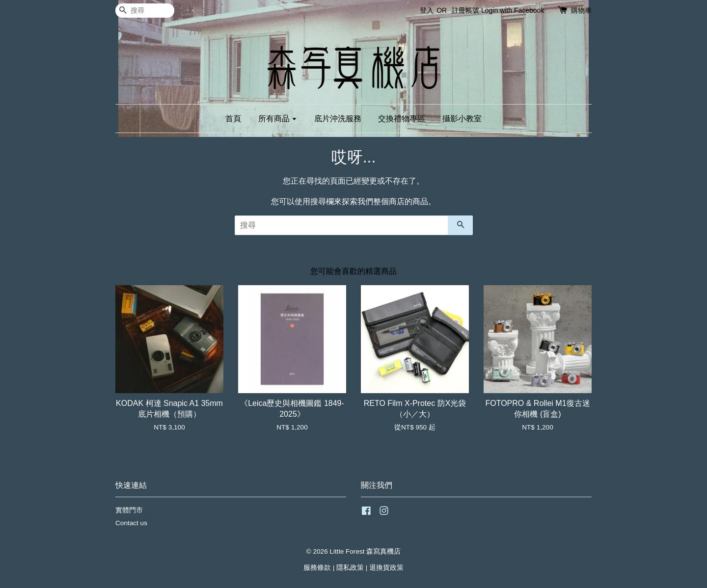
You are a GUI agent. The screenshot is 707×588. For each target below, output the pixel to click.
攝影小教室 (462, 119)
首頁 (233, 119)
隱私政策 (350, 568)
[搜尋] (145, 11)
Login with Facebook (513, 10)
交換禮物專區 (402, 119)
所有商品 (278, 119)
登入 (427, 10)
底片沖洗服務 (338, 119)
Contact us (131, 523)
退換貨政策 (386, 568)
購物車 (581, 10)
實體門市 (129, 510)
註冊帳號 (465, 10)
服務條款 (317, 568)
